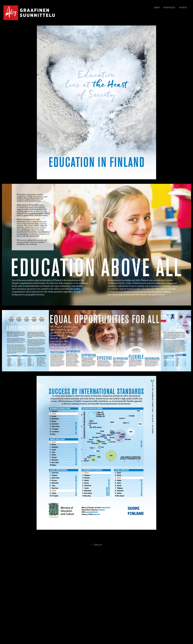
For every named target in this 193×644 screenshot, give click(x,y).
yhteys (183, 8)
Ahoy (157, 8)
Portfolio (169, 8)
